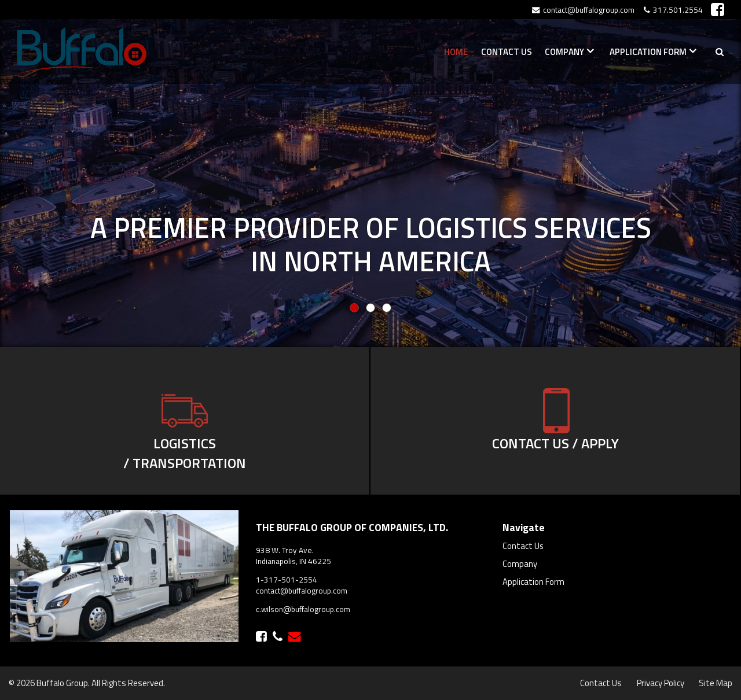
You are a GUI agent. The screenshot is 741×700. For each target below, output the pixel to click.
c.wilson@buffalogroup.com (303, 609)
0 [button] (354, 308)
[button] (685, 174)
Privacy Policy (661, 683)
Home (456, 52)
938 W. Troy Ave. (285, 550)
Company (564, 52)
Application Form (648, 52)
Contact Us (507, 52)
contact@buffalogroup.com (302, 591)
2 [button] (387, 308)
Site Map (716, 683)
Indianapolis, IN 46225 (294, 561)
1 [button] (370, 308)
